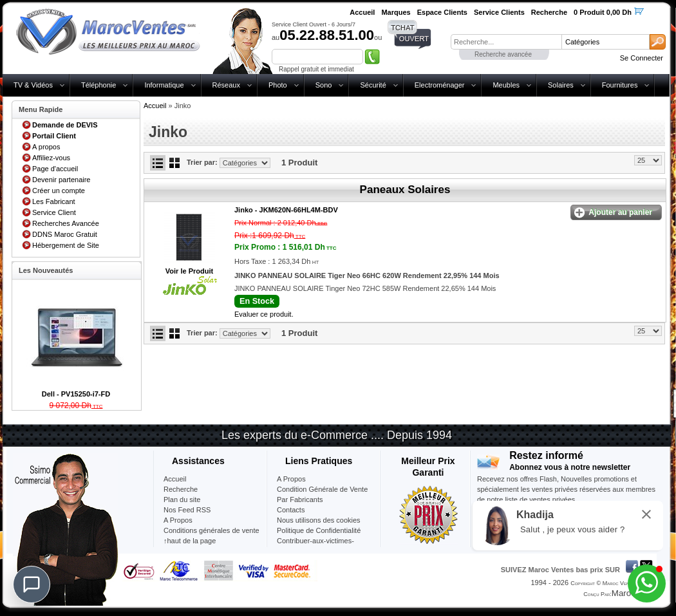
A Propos (291, 479)
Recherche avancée (503, 54)
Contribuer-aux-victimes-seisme (315, 546)
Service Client (54, 212)
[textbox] (506, 42)
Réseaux (226, 85)
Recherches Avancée (66, 223)
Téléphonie (99, 85)
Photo (278, 85)
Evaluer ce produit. (264, 314)
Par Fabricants (300, 499)
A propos (46, 147)
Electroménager (440, 85)
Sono (324, 85)
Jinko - (286, 210)
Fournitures (620, 85)
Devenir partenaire (61, 180)
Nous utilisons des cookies (319, 520)
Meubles (506, 85)
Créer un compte (59, 191)
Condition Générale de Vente (322, 489)
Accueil (155, 106)
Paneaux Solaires (405, 190)
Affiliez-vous (51, 158)
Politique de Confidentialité (319, 530)
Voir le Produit (189, 271)
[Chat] (32, 584)
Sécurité (373, 85)
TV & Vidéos (33, 85)
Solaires (561, 85)
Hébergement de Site (66, 245)
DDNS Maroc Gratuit (65, 234)
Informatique (164, 85)
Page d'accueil (55, 169)
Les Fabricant (54, 201)
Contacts (291, 510)
